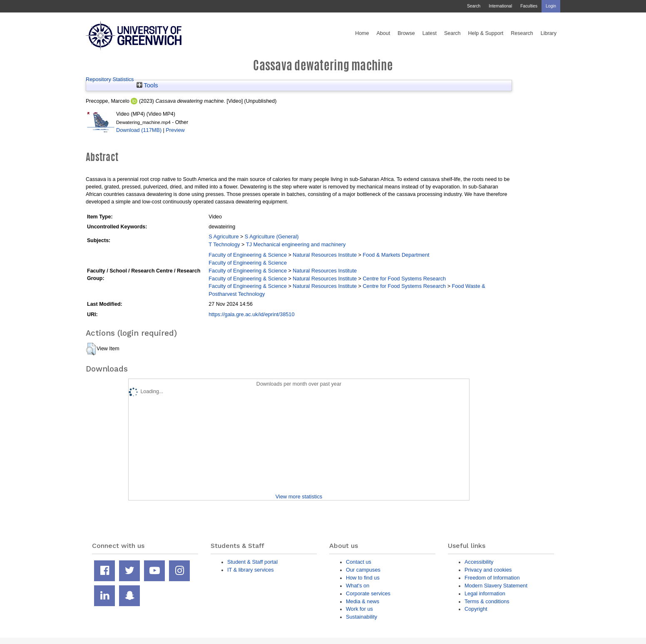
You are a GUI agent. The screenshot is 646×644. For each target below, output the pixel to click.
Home (362, 33)
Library (549, 33)
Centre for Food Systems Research (404, 279)
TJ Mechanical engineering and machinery (296, 244)
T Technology (224, 244)
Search (474, 6)
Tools (147, 85)
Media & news (363, 601)
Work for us (359, 609)
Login (551, 6)
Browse (406, 33)
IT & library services (251, 570)
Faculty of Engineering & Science (248, 255)
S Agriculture (224, 237)
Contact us (359, 562)
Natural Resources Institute (325, 255)
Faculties (529, 6)
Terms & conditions (487, 601)
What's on (358, 586)
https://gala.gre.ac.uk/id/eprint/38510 (251, 314)
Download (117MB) (139, 130)
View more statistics (299, 497)
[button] (91, 349)
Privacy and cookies (488, 570)
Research (522, 33)
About (383, 33)
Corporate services (368, 593)
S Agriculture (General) (272, 237)
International (500, 6)
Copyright (476, 609)
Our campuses (363, 570)
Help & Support (486, 33)
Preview (175, 130)
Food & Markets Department (396, 255)
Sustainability (362, 617)
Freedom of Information (492, 578)
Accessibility (479, 562)
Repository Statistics (110, 79)
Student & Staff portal (252, 562)
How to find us (363, 578)
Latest (430, 33)
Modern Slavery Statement (496, 586)
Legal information (485, 593)
